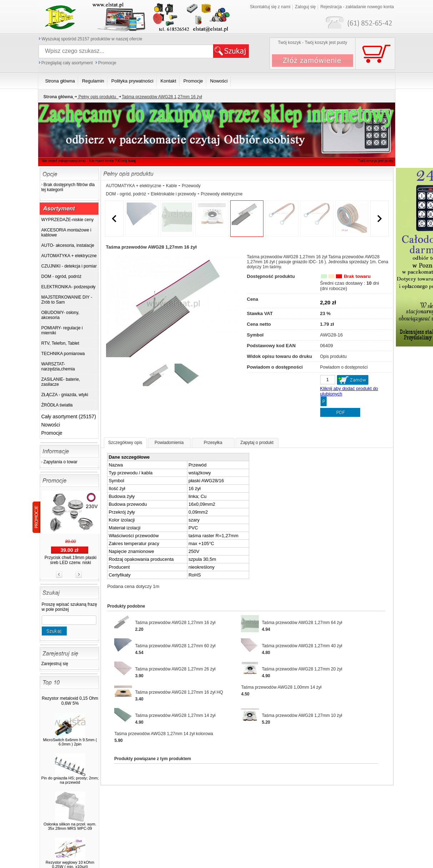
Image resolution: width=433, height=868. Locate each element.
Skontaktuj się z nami (270, 7)
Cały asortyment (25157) (69, 416)
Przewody (191, 186)
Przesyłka (213, 443)
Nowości (51, 425)
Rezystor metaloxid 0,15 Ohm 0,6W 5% (70, 701)
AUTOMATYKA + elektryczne (134, 186)
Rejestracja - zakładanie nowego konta (357, 7)
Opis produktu (334, 356)
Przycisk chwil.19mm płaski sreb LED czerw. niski (71, 560)
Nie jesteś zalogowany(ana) (64, 161)
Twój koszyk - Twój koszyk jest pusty (313, 43)
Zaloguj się (305, 7)
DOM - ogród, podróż (126, 194)
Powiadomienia (169, 443)
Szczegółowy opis (125, 443)
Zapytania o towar (61, 462)
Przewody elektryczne (222, 194)
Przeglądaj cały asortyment (67, 63)
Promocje (107, 63)
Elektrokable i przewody (174, 194)
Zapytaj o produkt (257, 443)
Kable (172, 186)
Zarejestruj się (55, 664)
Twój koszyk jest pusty (376, 161)
